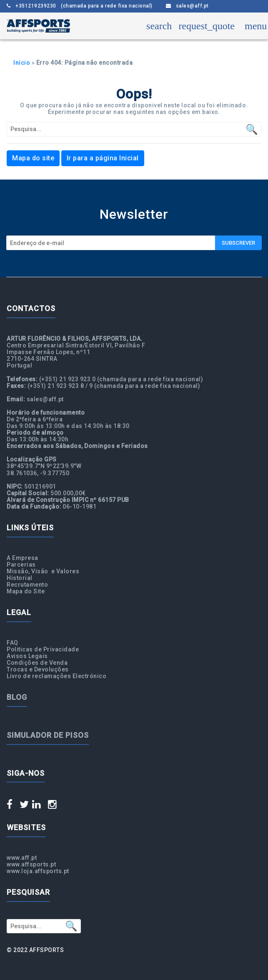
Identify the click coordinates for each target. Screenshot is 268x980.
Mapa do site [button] (33, 158)
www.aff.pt (22, 858)
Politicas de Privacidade (43, 649)
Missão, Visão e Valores (43, 571)
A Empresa (23, 558)
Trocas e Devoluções (38, 669)
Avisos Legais (27, 656)
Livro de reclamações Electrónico (56, 676)
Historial (20, 578)
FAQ (13, 643)
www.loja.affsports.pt (38, 871)
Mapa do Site (26, 591)
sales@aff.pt (187, 6)
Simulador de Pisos (48, 735)
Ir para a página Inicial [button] (103, 158)
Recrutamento (27, 585)
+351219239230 (80, 6)
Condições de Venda (37, 663)
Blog (17, 697)
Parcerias (21, 565)
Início (22, 63)
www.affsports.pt (31, 864)
